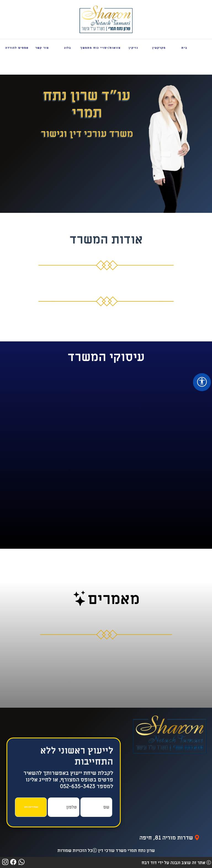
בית (184, 48)
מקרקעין (159, 48)
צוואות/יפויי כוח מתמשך (100, 48)
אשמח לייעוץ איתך (31, 807)
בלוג (67, 48)
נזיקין (133, 48)
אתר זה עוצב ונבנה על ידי (173, 863)
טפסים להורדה (17, 48)
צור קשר (42, 48)
